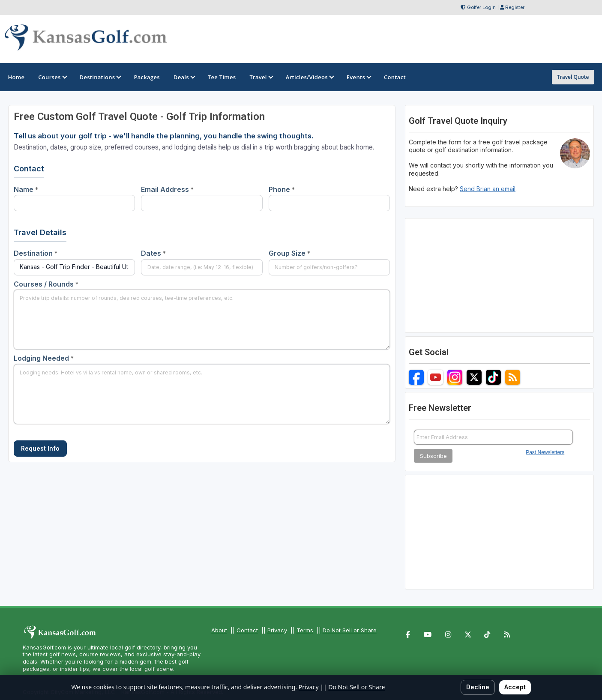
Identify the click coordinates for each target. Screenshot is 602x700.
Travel (261, 77)
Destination (36, 253)
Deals (184, 77)
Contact (247, 630)
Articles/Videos (309, 77)
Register (515, 7)
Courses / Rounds (46, 284)
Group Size (289, 253)
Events (358, 77)
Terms (305, 630)
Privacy (277, 630)
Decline (478, 687)
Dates (153, 253)
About (219, 630)
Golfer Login (481, 7)
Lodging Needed (44, 358)
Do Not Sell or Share (350, 630)
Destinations (100, 77)
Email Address (167, 189)
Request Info (40, 448)
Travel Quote (573, 77)
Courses (52, 77)
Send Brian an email (488, 189)
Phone (282, 189)
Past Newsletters (545, 452)
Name (26, 189)
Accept (515, 687)
